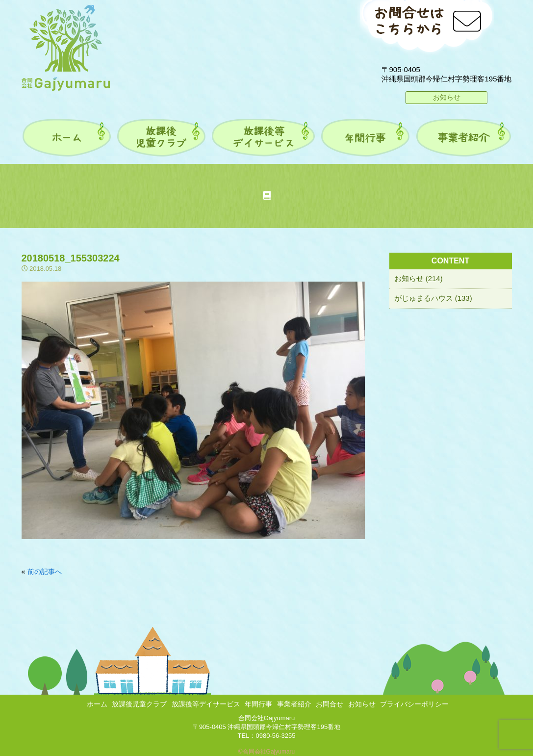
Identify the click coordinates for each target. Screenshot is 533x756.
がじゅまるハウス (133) (433, 298)
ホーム (97, 704)
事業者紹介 (294, 704)
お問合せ (330, 704)
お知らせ (447, 97)
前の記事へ (45, 572)
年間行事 (258, 704)
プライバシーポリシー (414, 704)
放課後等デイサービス (206, 704)
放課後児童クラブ (139, 704)
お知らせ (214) (419, 278)
